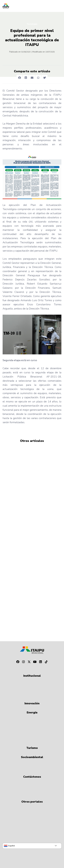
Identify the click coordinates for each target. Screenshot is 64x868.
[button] (19, 78)
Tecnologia (32, 24)
